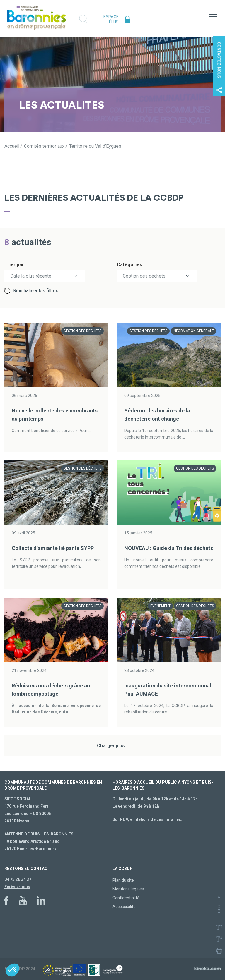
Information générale (193, 331)
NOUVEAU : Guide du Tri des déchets (169, 548)
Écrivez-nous (17, 887)
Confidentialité (126, 898)
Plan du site (123, 880)
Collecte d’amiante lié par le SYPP (53, 548)
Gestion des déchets (144, 276)
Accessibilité (124, 907)
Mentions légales (128, 889)
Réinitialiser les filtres (36, 291)
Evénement (160, 606)
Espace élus (111, 19)
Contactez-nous (219, 60)
